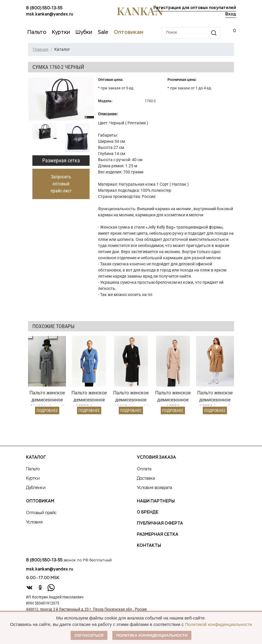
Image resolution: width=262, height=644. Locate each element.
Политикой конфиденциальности (219, 624)
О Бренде (148, 512)
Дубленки (36, 488)
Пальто (33, 469)
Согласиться (89, 635)
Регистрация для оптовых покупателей (195, 8)
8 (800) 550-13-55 (44, 8)
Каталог (36, 457)
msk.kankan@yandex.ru (49, 14)
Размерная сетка (61, 160)
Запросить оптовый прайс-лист (61, 184)
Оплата (144, 469)
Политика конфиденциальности (152, 635)
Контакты (149, 546)
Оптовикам (40, 501)
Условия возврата (154, 488)
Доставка (146, 478)
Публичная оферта (160, 523)
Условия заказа (156, 457)
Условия (34, 522)
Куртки (33, 478)
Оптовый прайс (41, 513)
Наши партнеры (156, 501)
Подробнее (47, 410)
